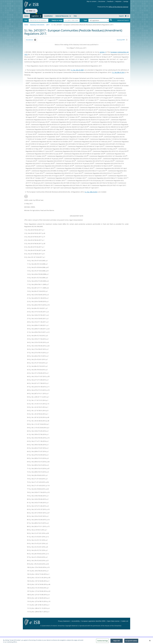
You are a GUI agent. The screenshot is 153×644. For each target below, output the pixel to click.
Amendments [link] (30, 40)
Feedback (110, 1)
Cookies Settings (102, 641)
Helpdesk (118, 1)
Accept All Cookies (131, 641)
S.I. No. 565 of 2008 (77, 70)
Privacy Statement (64, 621)
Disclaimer (102, 1)
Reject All (117, 641)
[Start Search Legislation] (111, 20)
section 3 (103, 52)
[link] (121, 20)
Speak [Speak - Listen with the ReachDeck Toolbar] (31, 11)
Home (26, 16)
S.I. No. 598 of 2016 (91, 192)
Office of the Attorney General (118, 7)
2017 (48, 25)
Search (123, 16)
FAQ (75, 16)
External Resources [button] (62, 16)
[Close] (150, 641)
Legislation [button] (35, 16)
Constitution (48, 16)
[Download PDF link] (122, 40)
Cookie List (125, 621)
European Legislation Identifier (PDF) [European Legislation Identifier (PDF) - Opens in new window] (93, 621)
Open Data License (113, 621)
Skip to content (92, 1)
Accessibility (76, 621)
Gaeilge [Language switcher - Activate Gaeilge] (126, 1)
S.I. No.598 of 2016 (118, 72)
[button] (126, 16)
